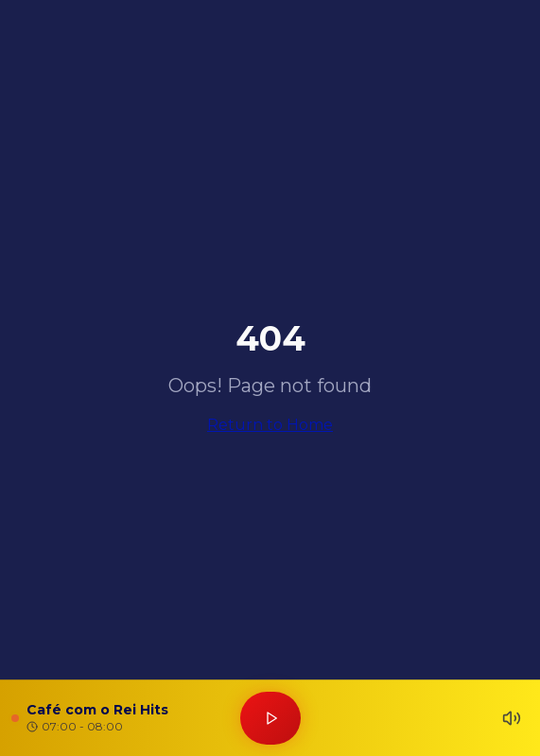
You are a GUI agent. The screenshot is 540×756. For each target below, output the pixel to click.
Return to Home (270, 425)
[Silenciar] (512, 718)
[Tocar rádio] (270, 718)
